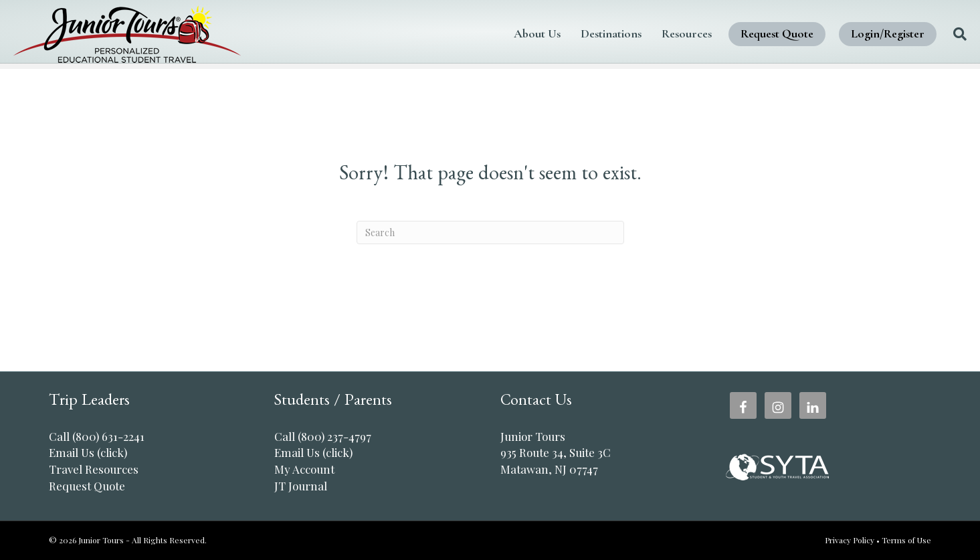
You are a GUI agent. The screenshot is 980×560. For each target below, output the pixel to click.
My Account (304, 469)
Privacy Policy (850, 540)
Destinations (576, 33)
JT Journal (301, 486)
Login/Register (852, 33)
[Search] (919, 34)
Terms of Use (906, 540)
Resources (651, 33)
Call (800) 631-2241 (97, 436)
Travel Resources (94, 469)
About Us (502, 33)
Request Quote (742, 33)
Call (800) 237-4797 (323, 436)
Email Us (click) (88, 452)
